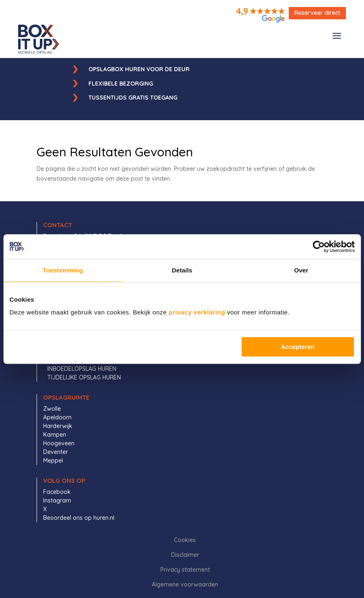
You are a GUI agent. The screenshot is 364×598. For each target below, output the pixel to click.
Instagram (57, 500)
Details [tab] (182, 270)
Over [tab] (301, 270)
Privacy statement (185, 570)
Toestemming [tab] (63, 270)
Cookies (185, 540)
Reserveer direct (317, 13)
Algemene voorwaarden (185, 584)
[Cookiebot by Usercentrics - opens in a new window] (319, 247)
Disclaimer (185, 555)
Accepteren (298, 347)
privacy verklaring (197, 312)
